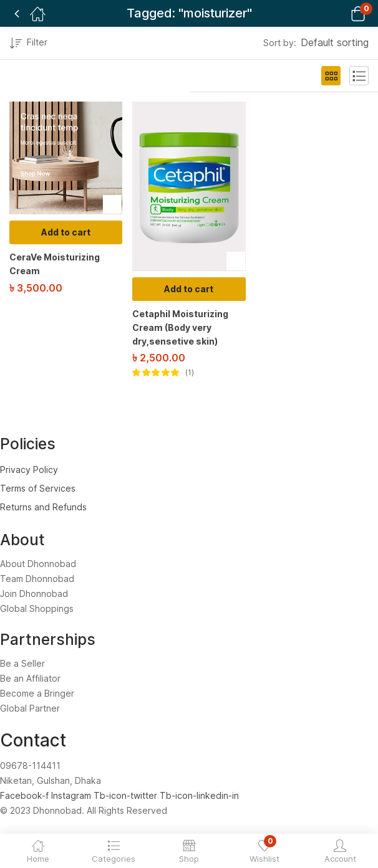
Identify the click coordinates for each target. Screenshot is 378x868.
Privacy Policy (29, 470)
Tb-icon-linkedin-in (199, 795)
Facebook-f (26, 795)
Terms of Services (38, 488)
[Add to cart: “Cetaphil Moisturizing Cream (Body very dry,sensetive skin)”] (189, 289)
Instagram (72, 795)
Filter (28, 44)
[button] (342, 13)
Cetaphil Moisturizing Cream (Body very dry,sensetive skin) (180, 327)
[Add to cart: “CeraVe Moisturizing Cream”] (66, 232)
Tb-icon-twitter (127, 795)
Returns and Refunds (43, 507)
